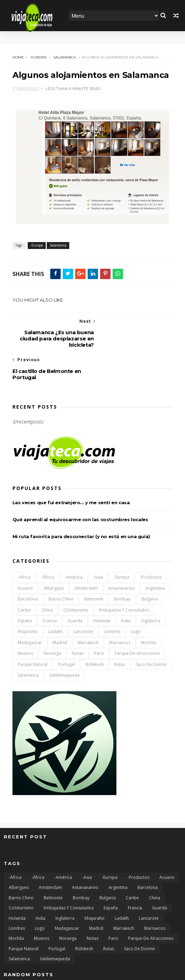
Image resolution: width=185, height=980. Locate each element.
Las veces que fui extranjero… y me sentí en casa (71, 470)
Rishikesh (95, 632)
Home (18, 57)
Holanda (102, 589)
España (25, 589)
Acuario (25, 556)
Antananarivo (122, 556)
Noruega (52, 621)
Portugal (67, 632)
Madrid (60, 610)
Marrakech (88, 610)
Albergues (54, 556)
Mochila (149, 610)
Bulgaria (149, 567)
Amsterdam (86, 556)
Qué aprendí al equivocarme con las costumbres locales (80, 487)
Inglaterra (151, 589)
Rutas (120, 632)
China (47, 578)
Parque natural (33, 632)
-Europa (38, 57)
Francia (50, 589)
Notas (78, 621)
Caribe (24, 578)
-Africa (24, 545)
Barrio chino (61, 567)
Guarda (75, 589)
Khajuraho (28, 600)
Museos (25, 621)
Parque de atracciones (137, 621)
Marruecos (120, 610)
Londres (112, 600)
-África (48, 545)
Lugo (136, 600)
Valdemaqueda (65, 643)
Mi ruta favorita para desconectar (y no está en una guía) (81, 504)
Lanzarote (83, 600)
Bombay (122, 567)
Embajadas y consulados (124, 578)
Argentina (155, 556)
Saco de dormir (151, 632)
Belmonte (94, 567)
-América (74, 545)
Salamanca (65, 57)
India (126, 589)
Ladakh (56, 600)
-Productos (151, 545)
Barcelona (28, 567)
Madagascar (30, 610)
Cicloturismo (76, 578)
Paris (99, 621)
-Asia (98, 545)
